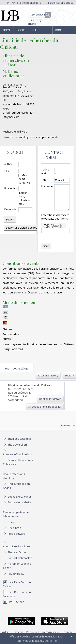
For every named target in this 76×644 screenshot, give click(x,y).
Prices (12, 527)
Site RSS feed (14, 607)
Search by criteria (35, 22)
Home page (7, 31)
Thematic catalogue (17, 444)
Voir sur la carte (12, 85)
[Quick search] (39, 15)
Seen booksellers (17, 373)
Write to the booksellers (24, 3)
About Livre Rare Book (17, 551)
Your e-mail (46, 171)
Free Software (17, 539)
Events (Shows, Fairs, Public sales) (18, 467)
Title (7, 170)
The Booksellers (41, 31)
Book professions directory (64, 31)
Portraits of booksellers (18, 459)
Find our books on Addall (16, 491)
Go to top (68, 430)
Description (11, 188)
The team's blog (15, 557)
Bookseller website (17, 507)
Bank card (17, 354)
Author (8, 164)
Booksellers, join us (17, 501)
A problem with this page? (17, 570)
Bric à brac (14, 533)
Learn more (52, 641)
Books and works (21, 31)
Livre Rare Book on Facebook (17, 599)
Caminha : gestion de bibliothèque (16, 519)
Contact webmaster (17, 563)
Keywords (10, 209)
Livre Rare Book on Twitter (17, 589)
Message (47, 186)
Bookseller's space (60, 3)
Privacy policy (14, 579)
